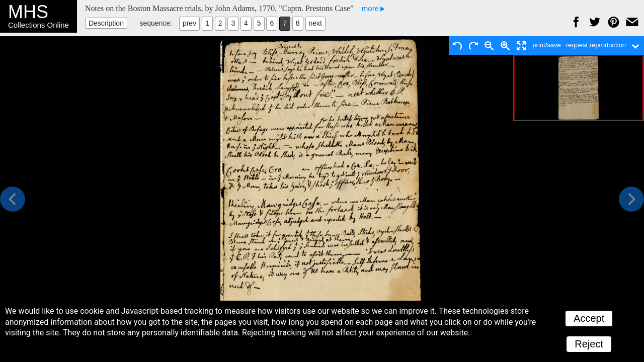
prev (189, 23)
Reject (589, 344)
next (315, 23)
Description (106, 23)
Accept (589, 318)
